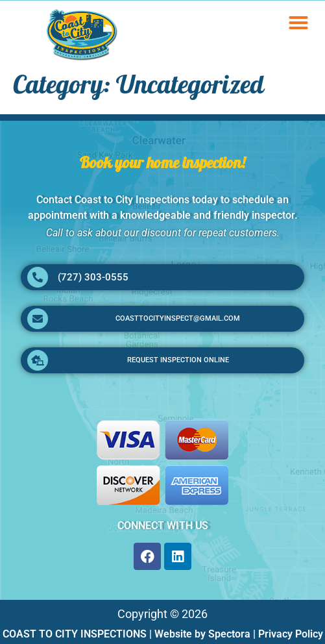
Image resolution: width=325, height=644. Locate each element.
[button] (298, 23)
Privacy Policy (291, 634)
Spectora (229, 634)
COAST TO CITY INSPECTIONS (75, 634)
